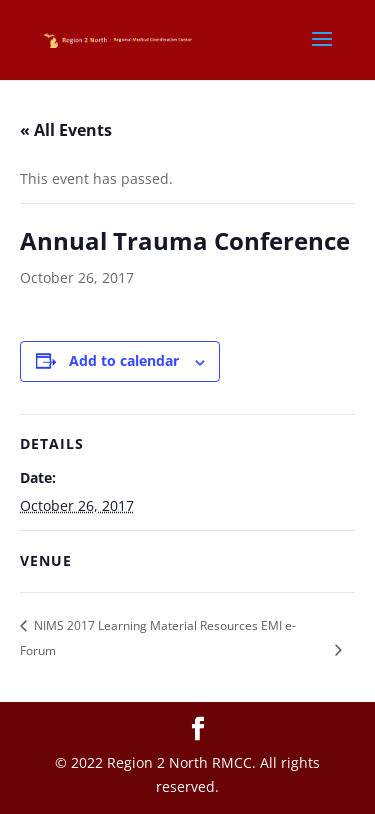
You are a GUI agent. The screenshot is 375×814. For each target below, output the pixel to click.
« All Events (66, 130)
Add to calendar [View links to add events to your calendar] (124, 360)
